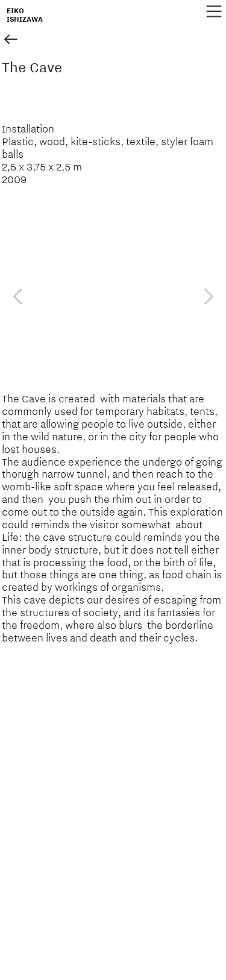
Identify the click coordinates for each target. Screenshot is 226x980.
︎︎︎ (11, 40)
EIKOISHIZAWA (25, 15)
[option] (113, 296)
